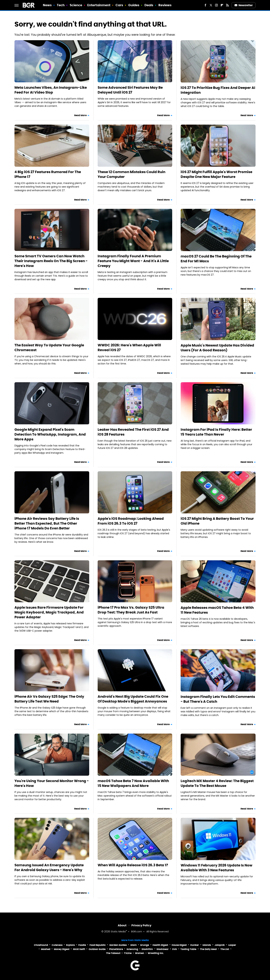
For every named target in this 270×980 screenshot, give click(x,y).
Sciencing (132, 949)
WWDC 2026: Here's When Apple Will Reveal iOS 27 (129, 348)
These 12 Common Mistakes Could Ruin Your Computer (131, 174)
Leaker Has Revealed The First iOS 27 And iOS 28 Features (133, 432)
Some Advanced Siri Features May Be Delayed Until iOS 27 (130, 90)
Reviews (165, 5)
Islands (207, 945)
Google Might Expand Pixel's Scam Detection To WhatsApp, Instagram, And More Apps (50, 434)
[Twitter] (211, 5)
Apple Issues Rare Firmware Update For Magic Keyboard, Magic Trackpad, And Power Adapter (49, 612)
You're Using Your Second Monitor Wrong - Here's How (52, 783)
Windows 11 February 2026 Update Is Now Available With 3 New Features (216, 868)
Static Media (118, 932)
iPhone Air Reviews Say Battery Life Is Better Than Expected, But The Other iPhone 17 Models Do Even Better (47, 523)
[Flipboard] (222, 5)
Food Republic (98, 945)
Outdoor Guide (97, 949)
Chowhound (41, 945)
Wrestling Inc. (156, 953)
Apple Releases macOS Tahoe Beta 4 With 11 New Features (217, 610)
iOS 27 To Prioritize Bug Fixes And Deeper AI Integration (218, 90)
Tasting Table (188, 949)
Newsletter (244, 5)
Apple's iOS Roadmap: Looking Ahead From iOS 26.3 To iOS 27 (131, 521)
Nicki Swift (79, 949)
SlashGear (163, 949)
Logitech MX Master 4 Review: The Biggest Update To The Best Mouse (217, 783)
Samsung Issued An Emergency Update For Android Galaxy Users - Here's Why (49, 867)
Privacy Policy (141, 925)
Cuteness (57, 945)
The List (225, 949)
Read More (80, 115)
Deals (149, 5)
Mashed (46, 949)
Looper (232, 945)
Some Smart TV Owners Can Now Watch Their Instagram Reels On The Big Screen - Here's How (51, 261)
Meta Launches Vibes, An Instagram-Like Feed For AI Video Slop (51, 90)
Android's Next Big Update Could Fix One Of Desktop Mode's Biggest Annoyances (133, 699)
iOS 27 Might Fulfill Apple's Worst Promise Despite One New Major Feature (216, 174)
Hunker (195, 945)
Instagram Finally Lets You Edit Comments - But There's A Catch (218, 699)
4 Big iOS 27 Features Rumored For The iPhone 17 (48, 174)
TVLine (128, 953)
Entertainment (99, 5)
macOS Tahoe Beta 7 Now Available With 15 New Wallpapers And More (133, 783)
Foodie (82, 945)
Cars (119, 5)
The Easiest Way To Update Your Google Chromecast (49, 348)
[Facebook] (205, 5)
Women (140, 953)
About (122, 925)
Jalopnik (220, 945)
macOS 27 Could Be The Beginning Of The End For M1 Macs (216, 259)
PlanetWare (116, 949)
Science (76, 5)
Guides (134, 5)
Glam (134, 945)
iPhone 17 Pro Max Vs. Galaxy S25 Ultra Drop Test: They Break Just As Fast (131, 610)
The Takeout (113, 953)
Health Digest (160, 945)
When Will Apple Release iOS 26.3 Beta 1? (133, 865)
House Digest (179, 945)
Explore (70, 945)
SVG (175, 949)
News (47, 5)
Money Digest (62, 949)
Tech (61, 5)
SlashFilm (147, 949)
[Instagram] (216, 5)
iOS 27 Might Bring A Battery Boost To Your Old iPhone (217, 521)
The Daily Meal (208, 949)
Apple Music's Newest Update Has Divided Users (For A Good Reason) (217, 348)
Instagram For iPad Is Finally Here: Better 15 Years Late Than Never (216, 432)
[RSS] (227, 5)
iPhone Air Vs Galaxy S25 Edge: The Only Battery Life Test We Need (49, 699)
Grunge (145, 945)
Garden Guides (118, 945)
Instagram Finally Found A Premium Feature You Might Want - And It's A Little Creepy (133, 261)
